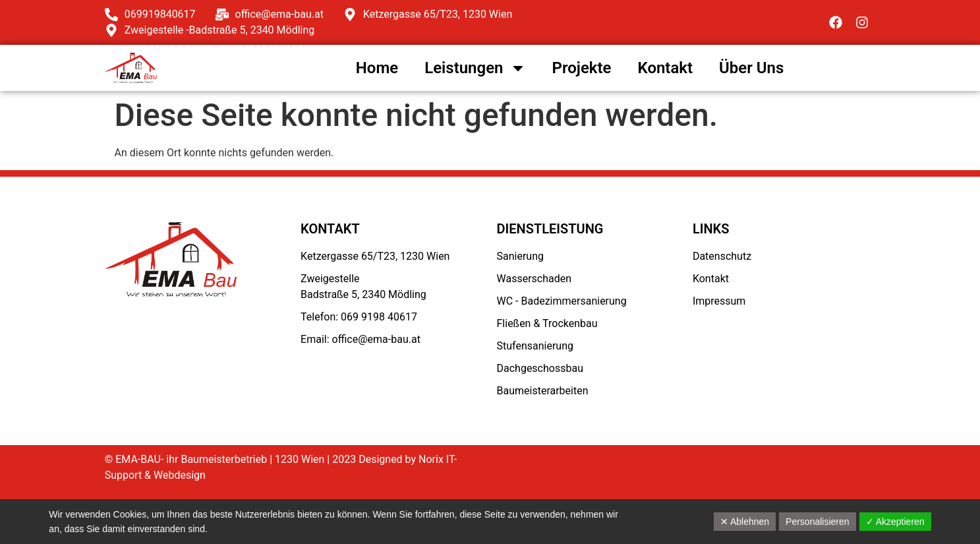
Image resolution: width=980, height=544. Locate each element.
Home (377, 68)
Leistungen (475, 68)
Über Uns (751, 68)
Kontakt (665, 68)
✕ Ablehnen (745, 522)
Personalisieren (818, 522)
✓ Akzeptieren (895, 522)
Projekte (582, 68)
